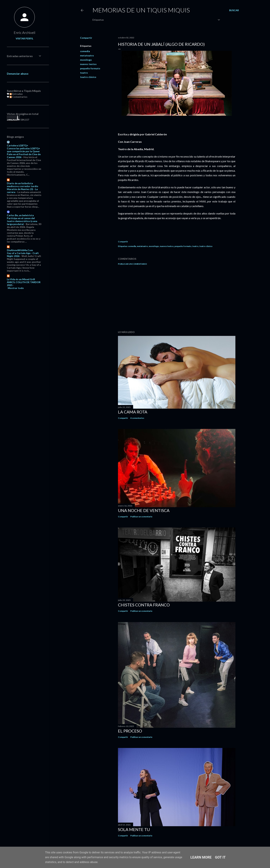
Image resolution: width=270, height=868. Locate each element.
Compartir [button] (86, 38)
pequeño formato (90, 68)
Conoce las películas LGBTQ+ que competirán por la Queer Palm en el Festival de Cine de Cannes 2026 (24, 153)
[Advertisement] (177, 298)
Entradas (16, 94)
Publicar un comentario (132, 264)
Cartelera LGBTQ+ (18, 145)
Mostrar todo (16, 288)
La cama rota (133, 412)
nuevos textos (88, 64)
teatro (84, 73)
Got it (220, 857)
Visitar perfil (24, 38)
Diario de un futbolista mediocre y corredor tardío (23, 185)
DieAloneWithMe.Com (20, 250)
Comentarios (19, 97)
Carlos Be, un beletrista (20, 215)
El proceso (130, 731)
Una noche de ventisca (144, 510)
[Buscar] (234, 10)
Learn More (201, 857)
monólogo (86, 60)
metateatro (87, 55)
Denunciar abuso (18, 74)
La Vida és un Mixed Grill (21, 279)
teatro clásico (88, 77)
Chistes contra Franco (144, 605)
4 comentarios (137, 418)
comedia (85, 51)
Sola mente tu (134, 829)
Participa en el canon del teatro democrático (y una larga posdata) (22, 221)
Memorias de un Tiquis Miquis (141, 10)
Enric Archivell (25, 33)
